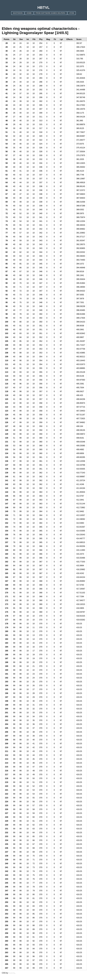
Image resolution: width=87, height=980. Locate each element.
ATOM (72, 13)
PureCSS (12, 973)
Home (29, 13)
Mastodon (18, 13)
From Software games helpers (50, 13)
